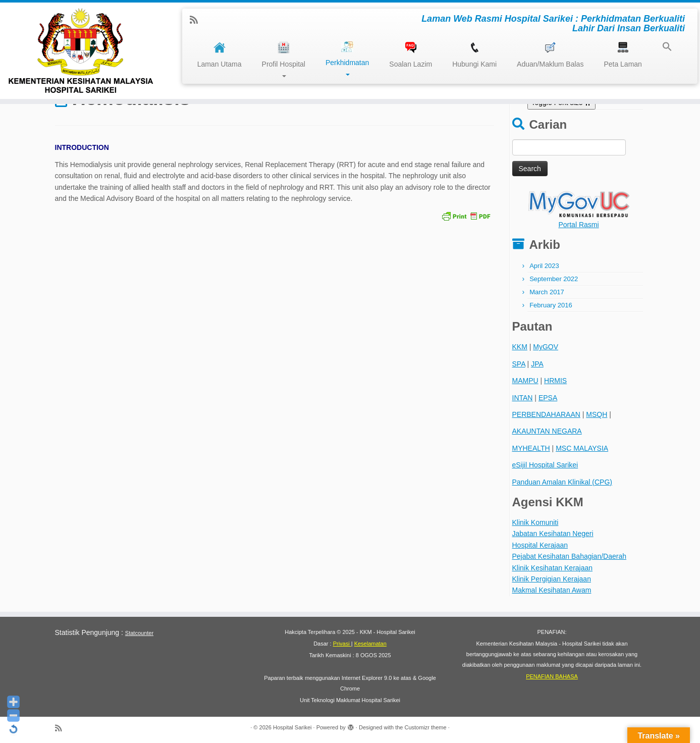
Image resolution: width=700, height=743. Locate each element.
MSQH (597, 414)
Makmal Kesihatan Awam (552, 590)
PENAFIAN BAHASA (552, 676)
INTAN (523, 398)
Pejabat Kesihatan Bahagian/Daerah (570, 556)
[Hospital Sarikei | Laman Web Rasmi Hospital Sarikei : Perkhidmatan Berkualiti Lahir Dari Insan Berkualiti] (81, 51)
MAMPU (525, 381)
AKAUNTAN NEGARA (547, 431)
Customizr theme (425, 727)
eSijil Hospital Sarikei (545, 465)
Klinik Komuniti (535, 522)
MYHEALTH (531, 448)
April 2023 (544, 266)
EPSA (548, 398)
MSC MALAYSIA (582, 448)
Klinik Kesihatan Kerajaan (553, 568)
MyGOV (546, 347)
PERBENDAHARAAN (546, 414)
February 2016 (551, 305)
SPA (519, 364)
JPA (537, 364)
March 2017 (547, 292)
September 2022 (554, 279)
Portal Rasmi (578, 225)
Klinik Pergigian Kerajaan (552, 579)
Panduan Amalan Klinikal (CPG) (562, 482)
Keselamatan (370, 644)
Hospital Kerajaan (540, 545)
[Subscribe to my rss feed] (197, 20)
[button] (662, 48)
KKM (520, 347)
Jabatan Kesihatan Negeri (553, 534)
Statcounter (139, 633)
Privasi (342, 644)
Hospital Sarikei (292, 727)
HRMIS (555, 381)
